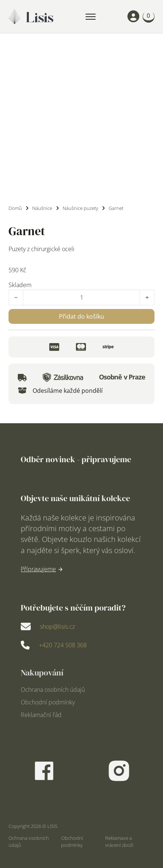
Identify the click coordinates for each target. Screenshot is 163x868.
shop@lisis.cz (57, 627)
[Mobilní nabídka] (91, 17)
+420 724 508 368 (63, 645)
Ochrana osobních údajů (53, 690)
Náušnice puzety (80, 208)
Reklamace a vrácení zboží (119, 842)
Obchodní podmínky (48, 703)
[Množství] (81, 297)
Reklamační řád (41, 715)
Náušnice (42, 208)
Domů (15, 208)
